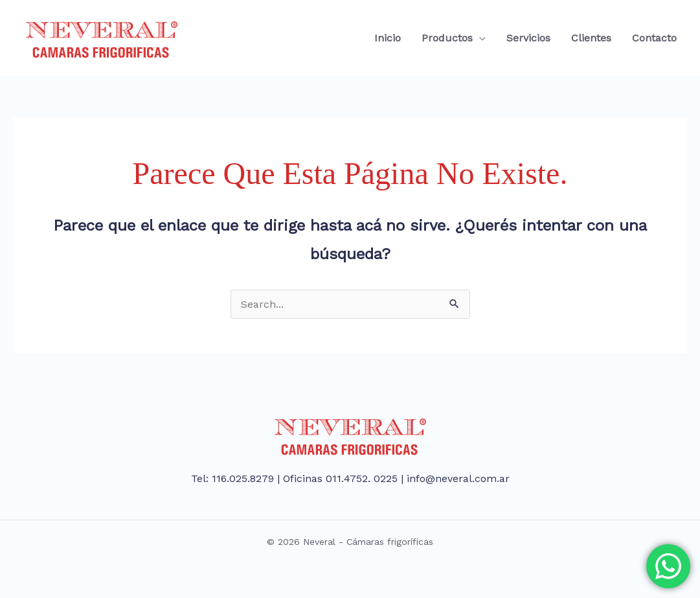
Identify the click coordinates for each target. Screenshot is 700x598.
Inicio (388, 38)
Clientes (591, 38)
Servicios (528, 38)
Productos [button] (447, 38)
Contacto (654, 38)
